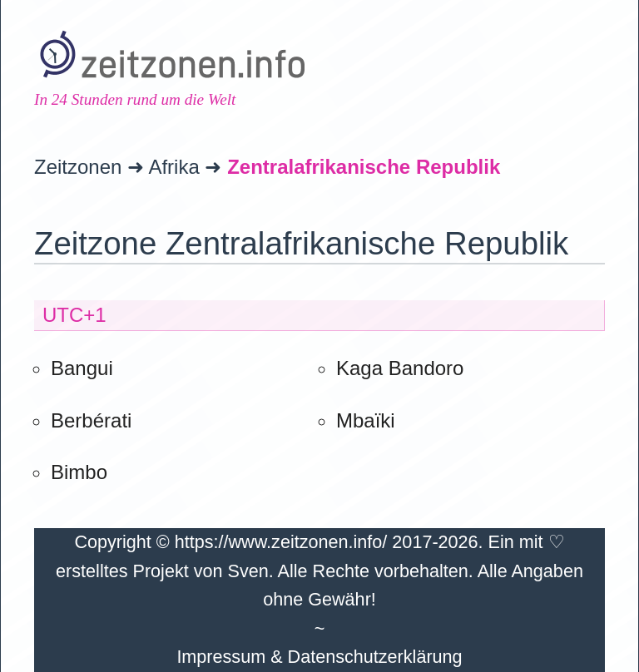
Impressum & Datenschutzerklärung (319, 657)
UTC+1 (74, 315)
